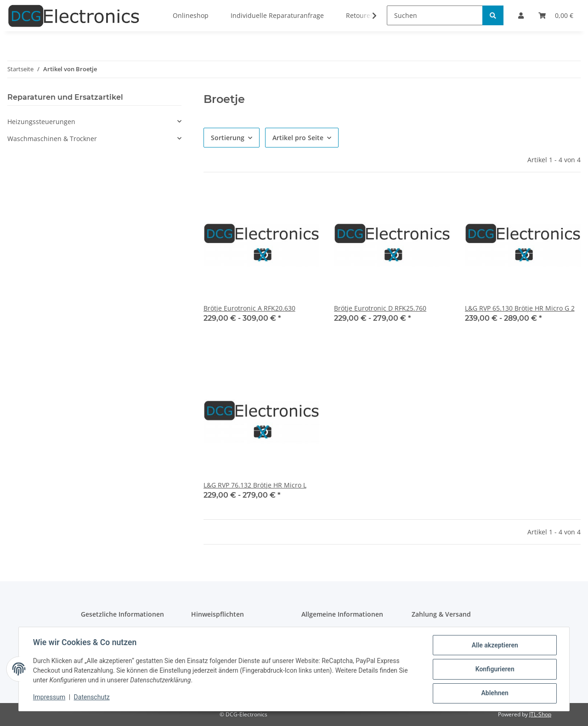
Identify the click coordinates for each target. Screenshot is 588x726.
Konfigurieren (494, 669)
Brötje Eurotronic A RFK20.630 (249, 308)
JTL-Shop (540, 714)
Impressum (50, 698)
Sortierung (228, 138)
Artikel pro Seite (298, 138)
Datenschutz (92, 698)
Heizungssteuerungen (41, 122)
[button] (94, 122)
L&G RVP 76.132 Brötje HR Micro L (255, 485)
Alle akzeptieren (494, 646)
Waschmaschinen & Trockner (52, 139)
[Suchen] (435, 15)
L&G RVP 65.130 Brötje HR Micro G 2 (520, 308)
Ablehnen (494, 693)
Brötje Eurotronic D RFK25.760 (380, 308)
